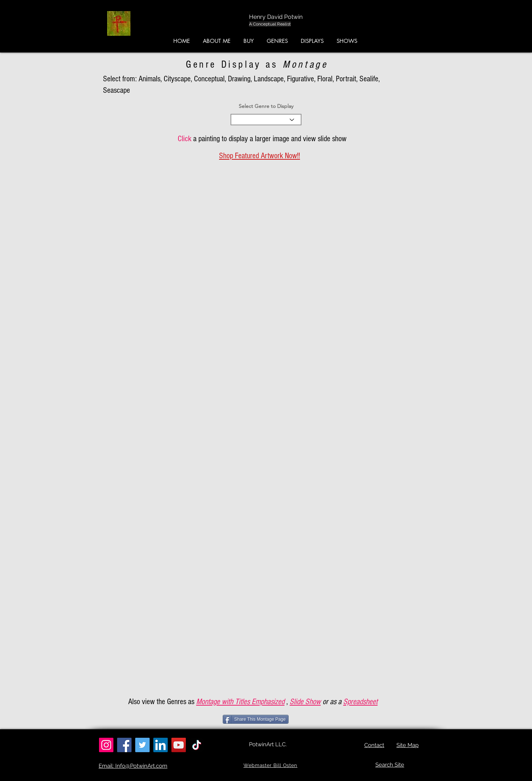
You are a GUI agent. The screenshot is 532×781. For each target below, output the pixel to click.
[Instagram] (106, 745)
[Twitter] (142, 745)
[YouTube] (179, 745)
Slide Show (305, 702)
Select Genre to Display (266, 106)
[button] (497, 26)
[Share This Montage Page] (256, 719)
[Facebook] (124, 745)
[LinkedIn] (161, 745)
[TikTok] (197, 745)
